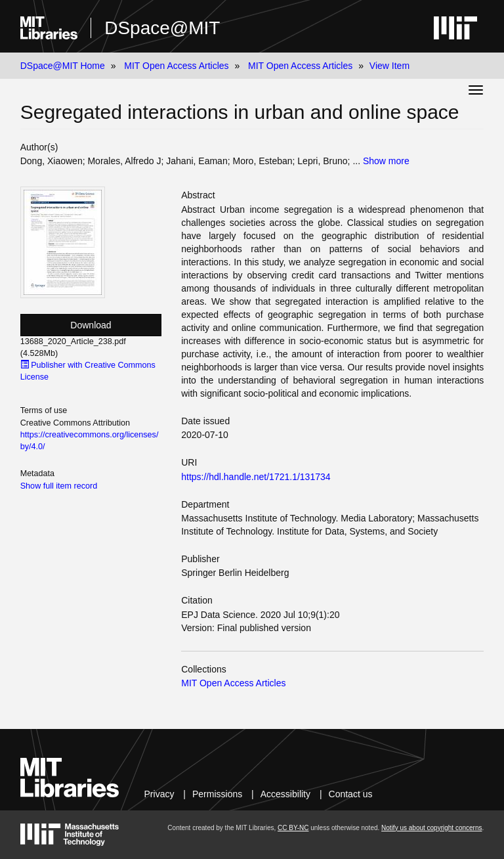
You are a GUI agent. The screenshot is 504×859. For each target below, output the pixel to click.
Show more (386, 161)
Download (91, 325)
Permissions (217, 794)
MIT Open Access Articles (176, 66)
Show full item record (59, 486)
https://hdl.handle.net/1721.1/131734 (256, 477)
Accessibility (285, 794)
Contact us (351, 794)
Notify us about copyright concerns (431, 828)
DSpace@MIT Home (63, 66)
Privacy (159, 794)
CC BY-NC (293, 828)
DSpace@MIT (162, 28)
